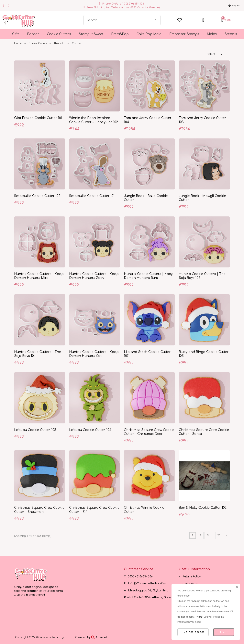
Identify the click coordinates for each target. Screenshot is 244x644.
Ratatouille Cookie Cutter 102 (37, 196)
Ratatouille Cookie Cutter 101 (92, 196)
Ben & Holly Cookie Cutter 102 (203, 508)
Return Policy (192, 577)
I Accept (224, 632)
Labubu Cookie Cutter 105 (35, 430)
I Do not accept (193, 632)
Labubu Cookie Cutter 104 (90, 430)
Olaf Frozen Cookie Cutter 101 (38, 118)
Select (211, 54)
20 (219, 535)
